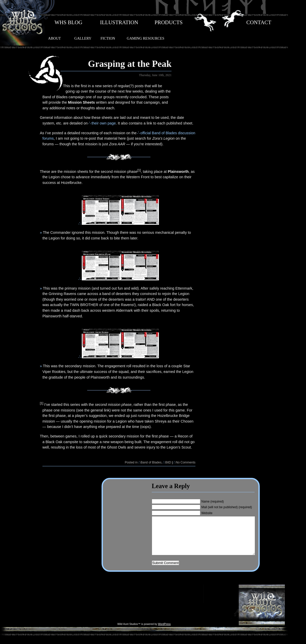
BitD (168, 462)
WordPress (164, 632)
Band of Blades (151, 462)
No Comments (186, 462)
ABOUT (55, 38)
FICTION (108, 38)
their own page (104, 123)
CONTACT (259, 22)
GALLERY (83, 38)
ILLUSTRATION (119, 22)
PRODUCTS (169, 22)
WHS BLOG (68, 22)
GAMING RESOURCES (146, 38)
